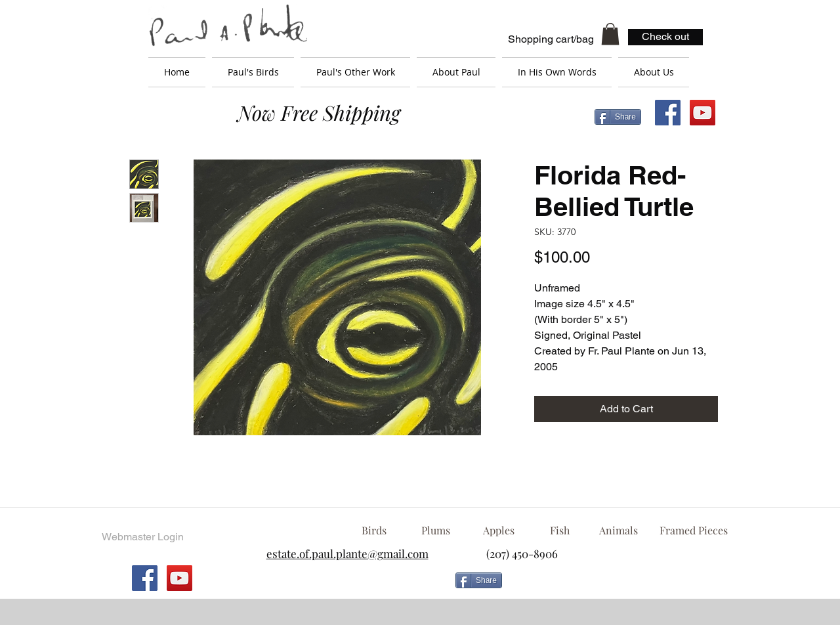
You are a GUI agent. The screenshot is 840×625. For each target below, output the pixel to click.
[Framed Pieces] (693, 530)
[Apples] (498, 530)
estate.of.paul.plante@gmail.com (347, 553)
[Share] (618, 117)
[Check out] (665, 37)
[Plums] (436, 530)
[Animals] (618, 530)
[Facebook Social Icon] (668, 113)
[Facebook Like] (614, 586)
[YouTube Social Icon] (703, 113)
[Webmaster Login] (142, 537)
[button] (610, 34)
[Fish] (560, 530)
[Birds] (374, 530)
